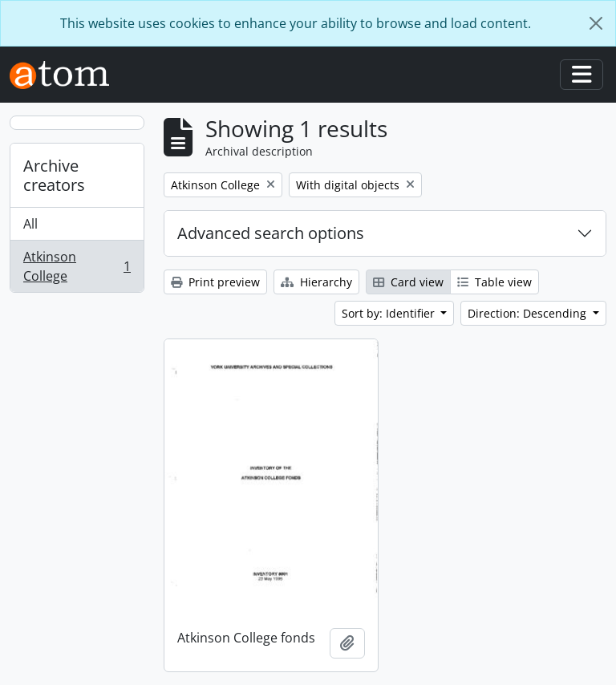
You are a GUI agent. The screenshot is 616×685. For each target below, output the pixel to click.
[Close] (596, 23)
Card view (408, 282)
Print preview (215, 282)
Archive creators (54, 175)
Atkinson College (77, 266)
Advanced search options (271, 233)
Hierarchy (316, 282)
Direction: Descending (529, 313)
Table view (494, 282)
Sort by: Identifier (390, 313)
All (30, 224)
